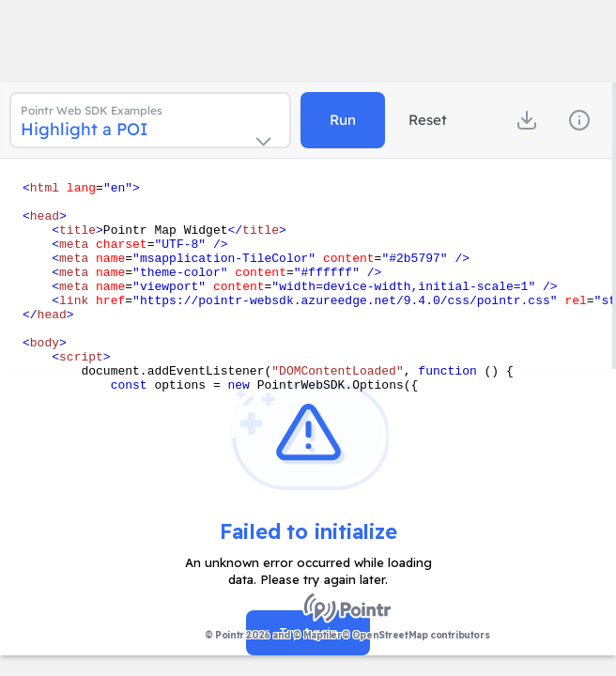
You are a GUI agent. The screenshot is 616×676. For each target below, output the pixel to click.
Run (343, 120)
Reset (428, 120)
